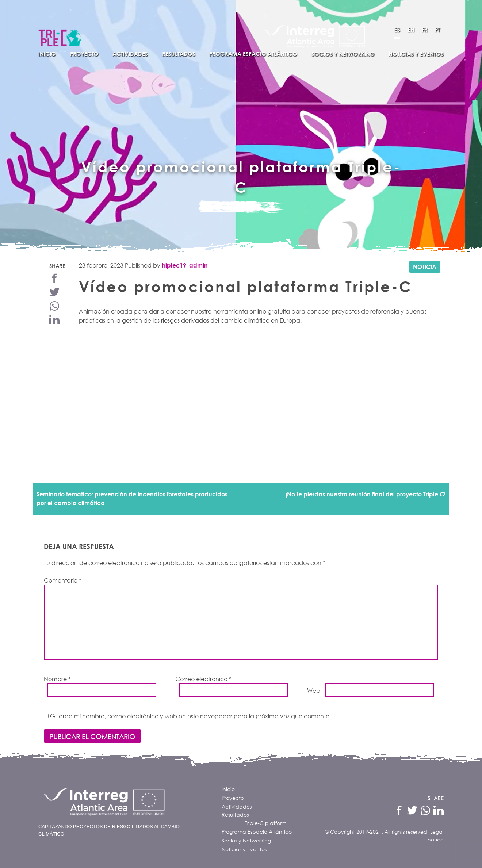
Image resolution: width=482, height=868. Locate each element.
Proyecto (84, 54)
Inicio (47, 54)
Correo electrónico (203, 679)
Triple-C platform (266, 823)
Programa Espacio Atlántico (253, 54)
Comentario (63, 580)
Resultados (179, 54)
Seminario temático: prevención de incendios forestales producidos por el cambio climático (132, 498)
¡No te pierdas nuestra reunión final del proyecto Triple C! (366, 494)
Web (314, 690)
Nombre (57, 679)
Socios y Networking (343, 54)
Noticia (425, 267)
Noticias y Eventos (416, 54)
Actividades (130, 54)
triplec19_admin (185, 265)
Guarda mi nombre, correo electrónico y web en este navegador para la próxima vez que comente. (190, 716)
